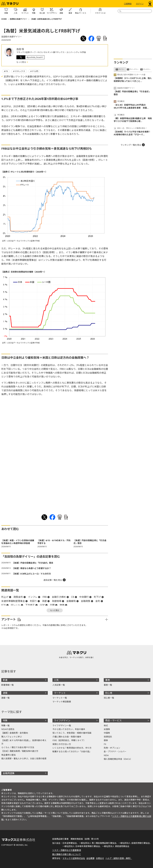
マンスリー (147, 69)
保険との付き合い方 (62, 744)
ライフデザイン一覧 (62, 725)
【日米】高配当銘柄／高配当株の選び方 (20, 751)
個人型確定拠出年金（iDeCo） (118, 759)
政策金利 (18, 597)
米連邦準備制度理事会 (13, 601)
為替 (44, 601)
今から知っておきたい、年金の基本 (69, 729)
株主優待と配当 (8, 755)
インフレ (33, 597)
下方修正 (30, 605)
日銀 (52, 605)
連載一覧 (5, 698)
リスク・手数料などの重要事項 (67, 850)
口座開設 (128, 4)
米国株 (107, 729)
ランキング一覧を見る (131, 145)
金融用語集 (9, 773)
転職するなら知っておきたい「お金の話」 (72, 751)
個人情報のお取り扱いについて (67, 854)
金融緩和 (71, 601)
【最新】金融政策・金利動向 (15, 733)
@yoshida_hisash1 (35, 57)
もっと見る (21, 62)
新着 (5, 680)
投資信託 (108, 737)
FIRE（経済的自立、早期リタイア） (69, 740)
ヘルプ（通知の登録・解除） (119, 858)
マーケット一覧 (60, 698)
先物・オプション (112, 748)
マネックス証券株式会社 (74, 858)
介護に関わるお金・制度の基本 (67, 737)
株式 (106, 725)
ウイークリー (134, 69)
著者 (108, 680)
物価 (62, 605)
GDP (42, 605)
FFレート (16, 605)
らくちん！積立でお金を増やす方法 (18, 747)
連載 (5, 693)
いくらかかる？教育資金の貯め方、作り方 (72, 748)
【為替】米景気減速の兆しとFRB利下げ (46, 19)
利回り (33, 601)
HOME (4, 19)
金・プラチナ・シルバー (115, 751)
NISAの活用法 (8, 729)
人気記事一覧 (59, 685)
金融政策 (86, 601)
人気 (56, 680)
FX (7, 71)
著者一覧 (108, 685)
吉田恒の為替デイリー (18, 19)
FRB (45, 597)
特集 (5, 720)
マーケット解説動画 (62, 702)
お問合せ (100, 858)
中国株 (107, 733)
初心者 (109, 693)
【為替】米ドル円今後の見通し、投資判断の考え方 (24, 742)
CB (73, 597)
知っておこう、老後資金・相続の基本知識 (72, 733)
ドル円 (35, 71)
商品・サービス (113, 720)
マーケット (60, 693)
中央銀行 (84, 597)
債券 (106, 740)
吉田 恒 (20, 49)
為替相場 (57, 601)
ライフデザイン (62, 720)
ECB (4, 605)
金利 (98, 601)
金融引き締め (59, 597)
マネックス (20, 71)
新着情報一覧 (7, 685)
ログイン (140, 4)
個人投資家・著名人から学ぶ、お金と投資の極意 (24, 758)
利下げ (97, 597)
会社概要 (90, 858)
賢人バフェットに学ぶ (12, 737)
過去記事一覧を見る (53, 580)
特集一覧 (5, 725)
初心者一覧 (109, 698)
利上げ (5, 597)
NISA (106, 755)
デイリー (121, 69)
